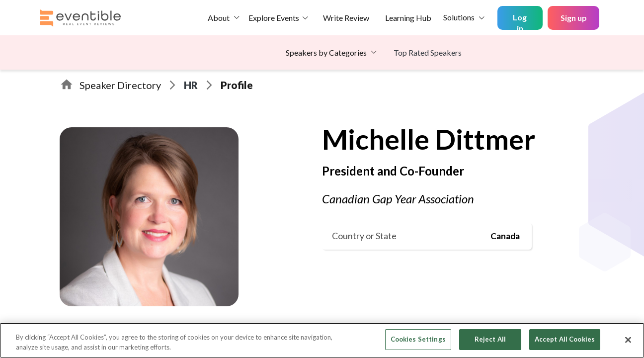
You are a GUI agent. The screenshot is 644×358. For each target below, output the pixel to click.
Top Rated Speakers (428, 52)
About (219, 18)
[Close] (628, 340)
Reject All (490, 339)
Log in (520, 21)
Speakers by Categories (326, 52)
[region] (322, 340)
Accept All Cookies (565, 339)
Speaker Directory (120, 85)
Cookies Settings (418, 339)
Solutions (459, 17)
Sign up (574, 18)
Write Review (346, 18)
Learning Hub (408, 18)
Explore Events (274, 18)
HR (191, 85)
